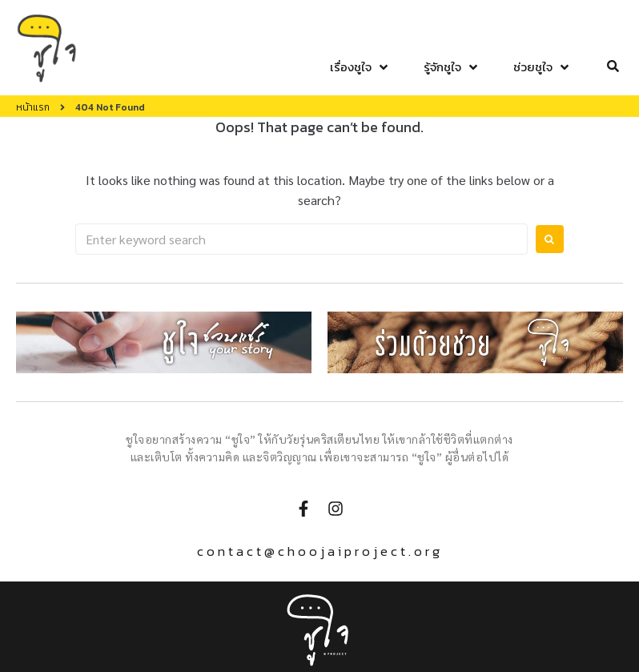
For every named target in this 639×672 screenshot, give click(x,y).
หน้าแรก (33, 107)
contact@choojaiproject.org (320, 551)
